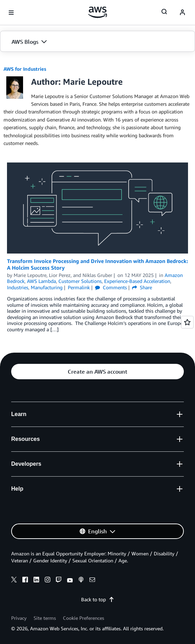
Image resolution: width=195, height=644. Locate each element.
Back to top (98, 599)
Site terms (45, 618)
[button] (97, 42)
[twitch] (59, 581)
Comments (111, 287)
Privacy (19, 618)
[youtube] (70, 581)
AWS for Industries (25, 69)
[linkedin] (36, 581)
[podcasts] (81, 581)
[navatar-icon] (182, 13)
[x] (14, 581)
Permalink (79, 287)
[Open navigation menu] (11, 13)
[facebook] (25, 581)
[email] (92, 581)
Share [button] (142, 287)
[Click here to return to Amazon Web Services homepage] (98, 12)
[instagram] (48, 581)
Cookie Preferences (84, 618)
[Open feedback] (187, 322)
